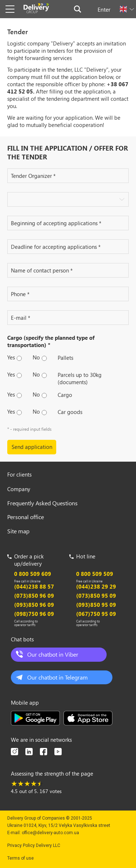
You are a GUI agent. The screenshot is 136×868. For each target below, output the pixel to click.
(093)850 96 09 (34, 605)
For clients (19, 474)
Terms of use (20, 858)
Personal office (26, 517)
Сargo (65, 395)
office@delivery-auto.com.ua (50, 833)
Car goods (70, 412)
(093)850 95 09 (96, 605)
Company (19, 489)
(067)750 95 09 (96, 614)
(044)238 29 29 (96, 586)
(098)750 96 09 (34, 614)
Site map (18, 531)
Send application (32, 447)
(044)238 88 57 (34, 586)
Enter (104, 9)
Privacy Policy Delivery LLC (34, 845)
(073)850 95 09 (96, 596)
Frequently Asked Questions (42, 503)
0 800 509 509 (95, 574)
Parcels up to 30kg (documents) (80, 378)
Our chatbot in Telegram (57, 677)
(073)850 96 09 (34, 596)
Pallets (65, 358)
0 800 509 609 (33, 574)
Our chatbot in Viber (53, 654)
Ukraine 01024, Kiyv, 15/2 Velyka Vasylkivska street (59, 825)
